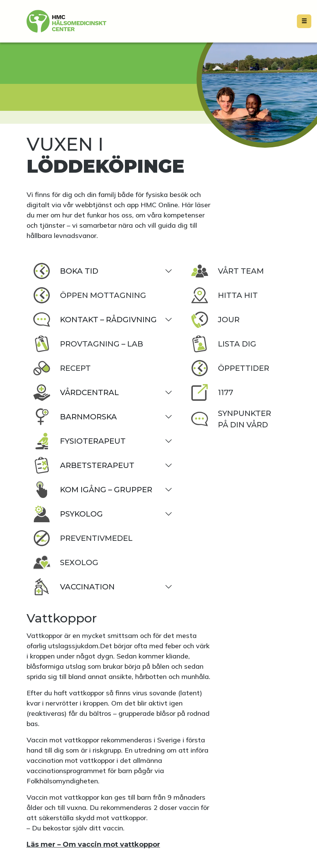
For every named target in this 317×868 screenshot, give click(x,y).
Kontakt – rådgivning (95, 320)
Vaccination (74, 587)
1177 (212, 392)
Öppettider (230, 368)
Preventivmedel (83, 538)
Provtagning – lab (88, 344)
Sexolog (65, 562)
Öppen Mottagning (89, 295)
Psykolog (68, 514)
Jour (215, 320)
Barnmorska (75, 417)
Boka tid (65, 271)
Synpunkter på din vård (231, 419)
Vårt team (227, 271)
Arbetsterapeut (84, 465)
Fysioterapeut (79, 441)
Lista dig (223, 344)
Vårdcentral (76, 392)
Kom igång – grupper (92, 490)
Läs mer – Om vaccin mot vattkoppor (93, 844)
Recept (62, 368)
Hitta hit (224, 295)
